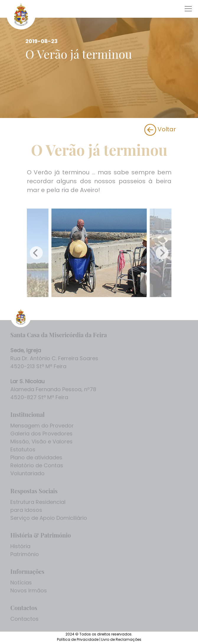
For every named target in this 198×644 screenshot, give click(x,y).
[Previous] (36, 253)
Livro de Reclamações (121, 639)
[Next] (162, 253)
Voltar (160, 129)
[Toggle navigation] (133, 8)
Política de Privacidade (78, 639)
